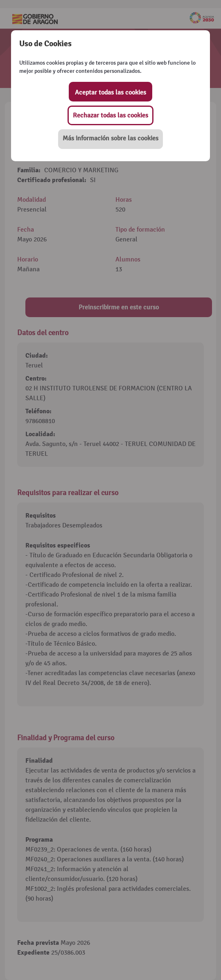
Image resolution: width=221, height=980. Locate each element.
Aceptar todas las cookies (110, 92)
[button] (110, 139)
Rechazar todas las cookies (110, 115)
